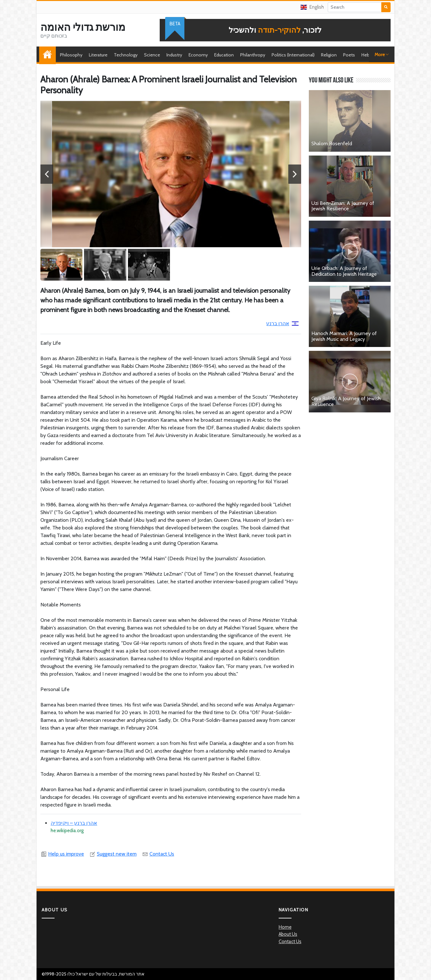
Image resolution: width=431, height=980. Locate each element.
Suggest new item (113, 854)
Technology (126, 55)
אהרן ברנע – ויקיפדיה (74, 823)
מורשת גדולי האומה (83, 27)
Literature (98, 55)
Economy (198, 55)
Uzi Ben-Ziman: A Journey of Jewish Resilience (343, 206)
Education (224, 55)
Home (49, 55)
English (312, 7)
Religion (329, 55)
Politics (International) (293, 55)
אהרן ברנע (282, 323)
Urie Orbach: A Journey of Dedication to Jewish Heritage (344, 271)
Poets (349, 55)
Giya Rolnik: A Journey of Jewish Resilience (346, 401)
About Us (288, 934)
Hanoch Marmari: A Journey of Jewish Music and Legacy (344, 336)
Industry (174, 55)
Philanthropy (253, 55)
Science (152, 55)
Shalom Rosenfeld (332, 144)
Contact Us (158, 854)
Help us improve (62, 854)
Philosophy (71, 55)
